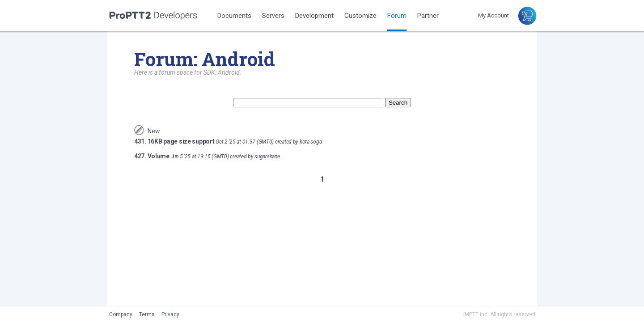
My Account (494, 15)
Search (398, 103)
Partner (428, 16)
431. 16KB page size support (174, 141)
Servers (273, 16)
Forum (397, 16)
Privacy (170, 314)
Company (121, 314)
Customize (360, 16)
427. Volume (152, 156)
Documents (234, 16)
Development (314, 16)
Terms (147, 314)
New (154, 131)
